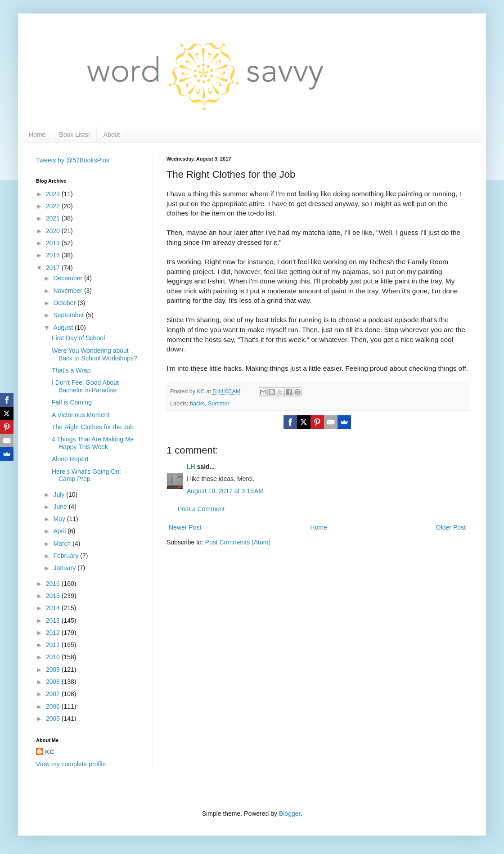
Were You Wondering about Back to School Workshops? (94, 354)
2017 (54, 268)
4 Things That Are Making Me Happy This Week (93, 443)
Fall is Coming (72, 402)
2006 (54, 706)
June (61, 507)
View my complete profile (71, 764)
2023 (54, 194)
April (60, 531)
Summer (219, 404)
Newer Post (185, 527)
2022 (54, 206)
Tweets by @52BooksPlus (73, 160)
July (60, 494)
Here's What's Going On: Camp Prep (86, 475)
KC (49, 752)
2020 (54, 231)
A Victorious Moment (81, 415)
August (64, 328)
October (65, 303)
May (60, 519)
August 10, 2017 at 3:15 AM (225, 491)
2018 (54, 255)
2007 (54, 694)
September (69, 315)
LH (191, 467)
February (67, 556)
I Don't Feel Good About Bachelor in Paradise (85, 386)
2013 (54, 620)
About (112, 135)
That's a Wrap (71, 370)
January (65, 568)
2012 (54, 633)
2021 (54, 218)
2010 (54, 657)
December (68, 278)
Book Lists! (74, 135)
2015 (54, 596)
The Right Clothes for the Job (93, 427)
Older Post (451, 527)
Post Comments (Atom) (238, 542)
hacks (197, 404)
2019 (54, 243)
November (68, 291)
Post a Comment (201, 509)
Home (37, 135)
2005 (54, 719)
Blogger (290, 814)
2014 (54, 608)
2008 (54, 682)
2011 (54, 645)
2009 (54, 670)
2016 (54, 584)
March (63, 544)
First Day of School (78, 338)
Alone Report (70, 459)
